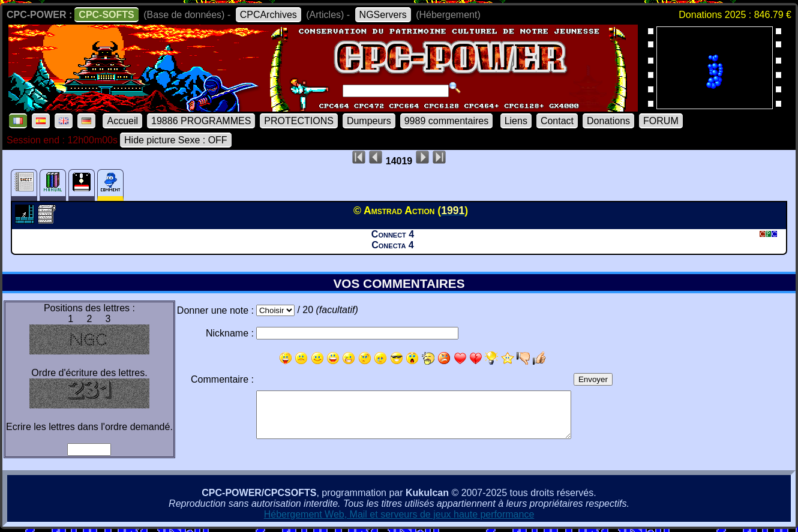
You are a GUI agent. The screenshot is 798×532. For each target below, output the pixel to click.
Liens (516, 121)
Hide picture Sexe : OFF (176, 140)
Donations (608, 121)
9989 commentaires (447, 121)
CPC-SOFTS (106, 15)
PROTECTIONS (299, 121)
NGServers (383, 15)
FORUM (661, 121)
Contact (557, 121)
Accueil (122, 121)
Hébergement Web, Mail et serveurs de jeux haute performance (399, 514)
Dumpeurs (369, 121)
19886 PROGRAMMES (201, 121)
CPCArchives (268, 15)
